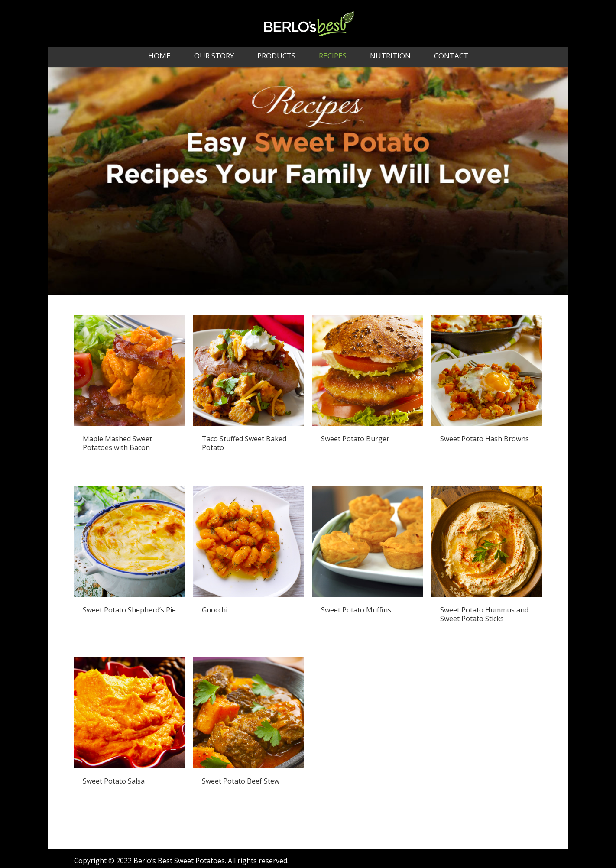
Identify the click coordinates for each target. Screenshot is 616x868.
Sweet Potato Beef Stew (241, 781)
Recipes (333, 57)
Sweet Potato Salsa (114, 781)
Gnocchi (215, 610)
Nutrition (390, 57)
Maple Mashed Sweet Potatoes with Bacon (117, 443)
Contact (451, 57)
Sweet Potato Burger (355, 439)
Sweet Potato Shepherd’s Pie (129, 610)
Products (276, 57)
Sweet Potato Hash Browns (485, 439)
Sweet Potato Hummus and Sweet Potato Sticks (484, 614)
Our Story (214, 57)
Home (159, 57)
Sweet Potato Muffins (356, 610)
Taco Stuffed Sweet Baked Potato (244, 443)
